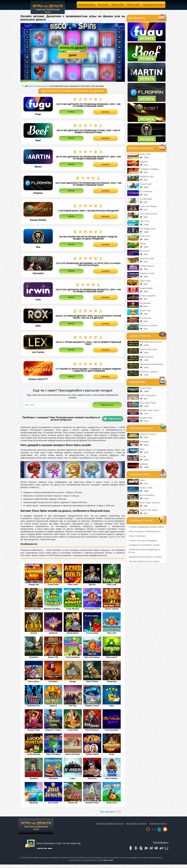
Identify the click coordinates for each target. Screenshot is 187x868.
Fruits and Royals (148, 206)
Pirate (112, 754)
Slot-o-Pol (112, 633)
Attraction (53, 778)
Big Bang (34, 803)
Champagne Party (92, 609)
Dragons (144, 162)
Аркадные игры (140, 475)
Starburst (113, 537)
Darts (142, 480)
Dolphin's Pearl (92, 706)
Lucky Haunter (34, 754)
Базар (143, 244)
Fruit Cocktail (92, 633)
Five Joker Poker (148, 403)
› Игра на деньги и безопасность (144, 531)
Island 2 (53, 706)
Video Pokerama (148, 395)
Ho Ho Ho (144, 251)
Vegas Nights (146, 288)
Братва (92, 584)
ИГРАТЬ (71, 112)
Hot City (73, 706)
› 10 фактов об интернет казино (144, 545)
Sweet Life (73, 803)
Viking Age (112, 681)
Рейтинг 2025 (133, 5)
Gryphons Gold (147, 273)
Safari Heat (145, 281)
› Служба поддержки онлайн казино (146, 527)
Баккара (144, 464)
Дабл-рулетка (147, 357)
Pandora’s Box (92, 803)
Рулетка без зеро (148, 349)
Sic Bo (143, 456)
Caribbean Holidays (149, 169)
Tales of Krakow (53, 754)
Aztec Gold (73, 584)
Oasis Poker (146, 388)
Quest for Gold (147, 258)
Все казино (103, 5)
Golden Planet (92, 754)
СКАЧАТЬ (105, 112)
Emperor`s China (53, 730)
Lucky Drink (73, 730)
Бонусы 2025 (118, 5)
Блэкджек (144, 442)
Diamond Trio (34, 706)
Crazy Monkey (73, 609)
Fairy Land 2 (112, 657)
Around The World (149, 510)
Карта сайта (108, 860)
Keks (112, 706)
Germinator (145, 303)
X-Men (73, 778)
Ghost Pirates (92, 681)
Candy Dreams (147, 266)
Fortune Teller (34, 730)
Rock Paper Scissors (150, 503)
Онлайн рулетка (140, 336)
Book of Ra (53, 657)
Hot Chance (145, 318)
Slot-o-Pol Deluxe (92, 657)
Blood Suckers (92, 730)
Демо (73, 55)
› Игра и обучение (137, 536)
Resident (34, 778)
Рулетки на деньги (158, 823)
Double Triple (146, 418)
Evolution (34, 657)
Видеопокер (138, 382)
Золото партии (112, 609)
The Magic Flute (148, 229)
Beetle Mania (73, 633)
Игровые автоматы (86, 5)
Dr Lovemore (146, 191)
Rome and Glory (73, 754)
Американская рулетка (151, 364)
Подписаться (112, 419)
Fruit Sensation (112, 730)
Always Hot (34, 584)
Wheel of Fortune (148, 434)
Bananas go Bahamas (53, 609)
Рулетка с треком (149, 372)
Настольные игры (141, 428)
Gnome (34, 633)
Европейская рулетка (151, 342)
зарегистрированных (39, 86)
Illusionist (92, 778)
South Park (145, 311)
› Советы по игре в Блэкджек (142, 540)
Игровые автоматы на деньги (110, 823)
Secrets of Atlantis (148, 325)
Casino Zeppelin (148, 296)
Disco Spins (34, 681)
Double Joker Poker (149, 410)
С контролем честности (153, 5)
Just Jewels (53, 803)
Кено (142, 449)
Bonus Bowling (147, 495)
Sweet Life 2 (112, 803)
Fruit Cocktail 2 (73, 657)
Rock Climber (112, 778)
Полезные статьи (141, 521)
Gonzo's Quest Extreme (34, 609)
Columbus (53, 681)
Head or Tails (146, 488)
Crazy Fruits (53, 584)
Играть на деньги (73, 48)
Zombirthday (146, 199)
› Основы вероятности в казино (144, 561)
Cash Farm (145, 236)
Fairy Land (112, 584)
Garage (73, 681)
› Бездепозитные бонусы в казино (145, 557)
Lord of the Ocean (148, 214)
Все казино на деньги (137, 823)
